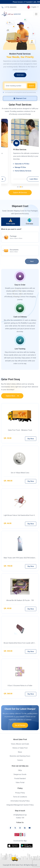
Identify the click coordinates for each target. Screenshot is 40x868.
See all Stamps (20, 734)
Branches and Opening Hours (20, 756)
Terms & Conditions (20, 797)
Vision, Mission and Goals (20, 744)
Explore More (12, 404)
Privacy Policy (20, 793)
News (20, 752)
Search (31, 94)
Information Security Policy (20, 801)
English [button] (32, 7)
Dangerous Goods (20, 774)
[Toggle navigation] (36, 14)
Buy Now (31, 447)
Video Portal (20, 782)
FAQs (20, 770)
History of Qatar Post (20, 748)
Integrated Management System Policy (20, 805)
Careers (20, 760)
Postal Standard (20, 778)
